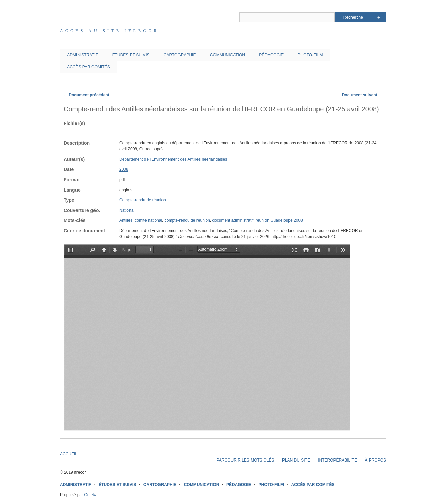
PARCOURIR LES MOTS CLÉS (245, 460)
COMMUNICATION (228, 55)
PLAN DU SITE (296, 460)
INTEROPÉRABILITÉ (337, 460)
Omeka (91, 495)
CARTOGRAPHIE (180, 55)
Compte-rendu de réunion (143, 200)
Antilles (126, 220)
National (127, 210)
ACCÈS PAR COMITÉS (88, 67)
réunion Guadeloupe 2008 (279, 220)
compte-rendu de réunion (187, 220)
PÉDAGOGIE (271, 55)
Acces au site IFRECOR (109, 31)
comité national (148, 220)
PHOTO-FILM (310, 55)
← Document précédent (87, 95)
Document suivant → (362, 95)
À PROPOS (375, 460)
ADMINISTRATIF (82, 55)
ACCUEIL (69, 454)
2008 (124, 169)
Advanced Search (379, 17)
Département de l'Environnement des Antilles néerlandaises (173, 159)
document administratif (233, 220)
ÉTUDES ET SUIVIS (131, 55)
